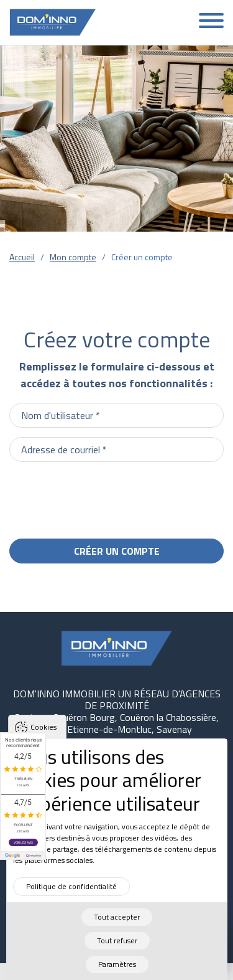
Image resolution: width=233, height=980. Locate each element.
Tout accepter (117, 924)
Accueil (22, 257)
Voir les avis (23, 842)
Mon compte (73, 257)
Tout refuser (117, 947)
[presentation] (129, 496)
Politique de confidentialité (71, 893)
